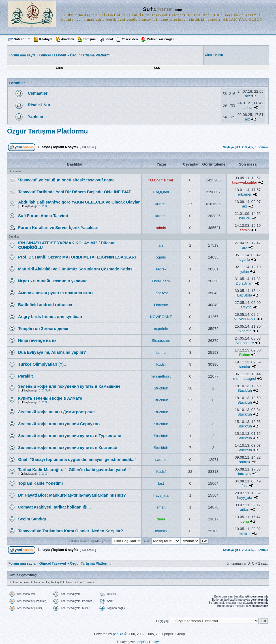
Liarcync (161, 305)
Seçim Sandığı (32, 519)
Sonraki (263, 147)
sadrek (161, 269)
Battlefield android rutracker (45, 305)
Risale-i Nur (39, 105)
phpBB (118, 634)
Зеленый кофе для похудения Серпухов (59, 424)
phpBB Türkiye (149, 642)
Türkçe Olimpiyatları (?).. (42, 364)
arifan (161, 507)
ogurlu (161, 257)
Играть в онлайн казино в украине (53, 281)
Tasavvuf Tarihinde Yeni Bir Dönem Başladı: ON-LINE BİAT (75, 192)
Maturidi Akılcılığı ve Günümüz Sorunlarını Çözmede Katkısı (76, 269)
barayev (245, 474)
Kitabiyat (46, 39)
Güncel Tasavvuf (53, 55)
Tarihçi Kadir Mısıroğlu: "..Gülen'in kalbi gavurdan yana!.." (74, 470)
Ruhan (245, 355)
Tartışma (89, 39)
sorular (245, 367)
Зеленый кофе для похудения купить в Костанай (68, 448)
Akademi (68, 39)
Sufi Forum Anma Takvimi (43, 216)
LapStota (161, 293)
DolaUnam (161, 281)
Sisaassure (161, 341)
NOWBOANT (161, 317)
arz (247, 96)
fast (161, 483)
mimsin (161, 531)
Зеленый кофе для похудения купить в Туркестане (70, 436)
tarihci (248, 108)
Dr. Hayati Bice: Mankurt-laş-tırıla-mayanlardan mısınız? (72, 495)
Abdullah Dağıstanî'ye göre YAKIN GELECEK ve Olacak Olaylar (79, 202)
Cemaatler (38, 93)
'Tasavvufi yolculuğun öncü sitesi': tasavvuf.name (66, 180)
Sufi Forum (22, 39)
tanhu (161, 352)
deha (161, 519)
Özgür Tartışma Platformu (91, 55)
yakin (245, 271)
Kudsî (161, 364)
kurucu (161, 204)
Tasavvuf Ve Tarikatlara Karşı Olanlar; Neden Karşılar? (71, 531)
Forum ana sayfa (22, 563)
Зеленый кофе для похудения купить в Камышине (69, 386)
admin (161, 228)
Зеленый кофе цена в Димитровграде (56, 412)
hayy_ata (161, 495)
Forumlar (17, 83)
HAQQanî (161, 192)
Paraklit (25, 376)
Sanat (109, 39)
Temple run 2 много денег (43, 329)
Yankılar (36, 116)
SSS (157, 68)
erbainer (245, 194)
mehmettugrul (161, 376)
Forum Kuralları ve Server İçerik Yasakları (58, 228)
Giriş (59, 68)
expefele (161, 329)
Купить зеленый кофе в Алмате (50, 398)
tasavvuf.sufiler (161, 180)
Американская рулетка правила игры (56, 293)
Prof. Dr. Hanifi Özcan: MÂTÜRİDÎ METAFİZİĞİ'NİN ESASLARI (77, 257)
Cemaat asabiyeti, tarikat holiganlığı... (54, 507)
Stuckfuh (161, 388)
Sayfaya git (231, 147)
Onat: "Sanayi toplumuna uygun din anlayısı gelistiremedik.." (77, 459)
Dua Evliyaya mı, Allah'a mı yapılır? (52, 352)
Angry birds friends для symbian (50, 317)
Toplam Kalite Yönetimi (40, 483)
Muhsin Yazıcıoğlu (160, 39)
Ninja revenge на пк (37, 340)
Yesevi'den (130, 39)
